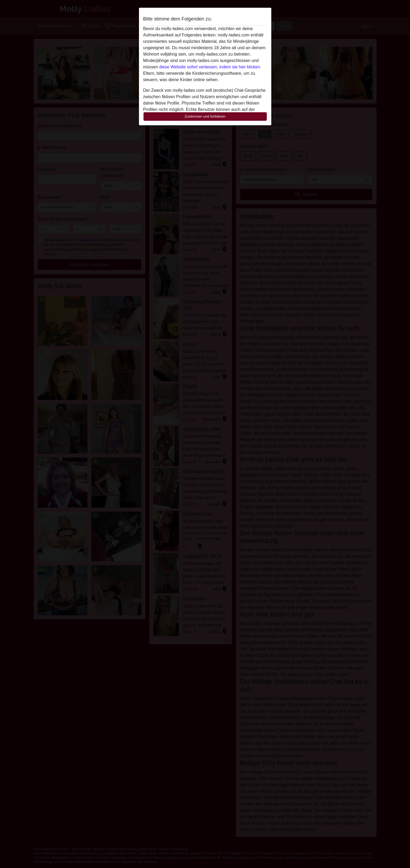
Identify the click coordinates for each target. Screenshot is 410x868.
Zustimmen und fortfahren (205, 116)
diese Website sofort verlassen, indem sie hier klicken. (210, 67)
